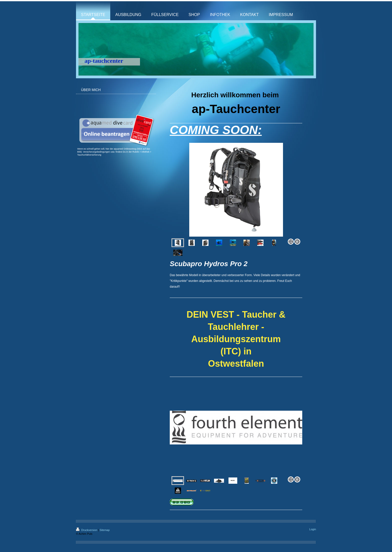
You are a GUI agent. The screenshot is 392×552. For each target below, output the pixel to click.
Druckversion (87, 530)
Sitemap (104, 530)
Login (313, 529)
